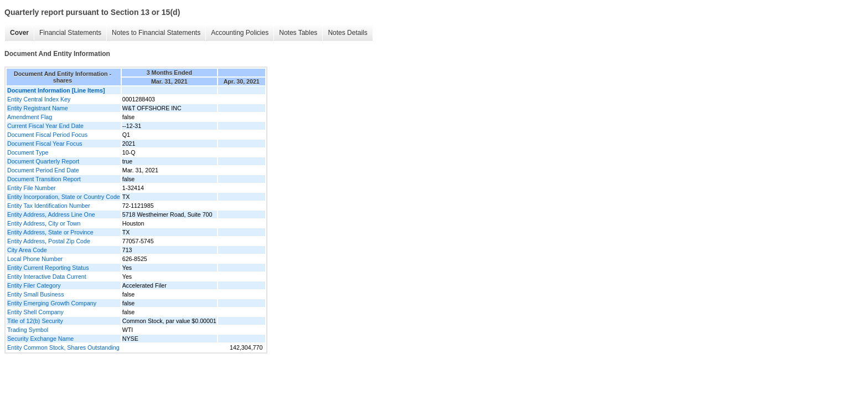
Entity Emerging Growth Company (52, 303)
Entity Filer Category (34, 285)
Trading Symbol (28, 330)
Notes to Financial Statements (156, 33)
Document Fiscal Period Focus (47, 135)
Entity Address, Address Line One (51, 214)
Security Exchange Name (40, 339)
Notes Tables (298, 33)
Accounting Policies (240, 33)
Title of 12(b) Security (35, 321)
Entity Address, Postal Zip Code (49, 241)
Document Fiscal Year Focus (45, 144)
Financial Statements (70, 33)
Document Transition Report (44, 179)
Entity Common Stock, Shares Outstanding (63, 347)
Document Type (28, 152)
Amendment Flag (30, 117)
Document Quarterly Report (43, 161)
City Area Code (27, 250)
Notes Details (347, 33)
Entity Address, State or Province (50, 232)
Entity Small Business (35, 294)
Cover (19, 33)
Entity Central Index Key (39, 99)
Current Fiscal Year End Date (45, 126)
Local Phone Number (35, 259)
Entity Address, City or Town (44, 223)
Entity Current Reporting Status (48, 268)
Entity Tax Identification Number (49, 206)
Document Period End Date (43, 170)
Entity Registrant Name (38, 108)
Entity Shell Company (35, 312)
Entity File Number (32, 188)
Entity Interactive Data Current (47, 277)
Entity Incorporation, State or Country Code (64, 197)
